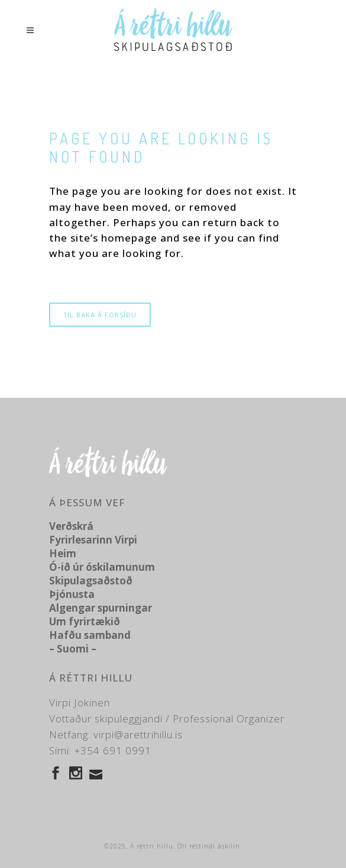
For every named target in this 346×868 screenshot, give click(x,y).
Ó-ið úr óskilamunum (102, 567)
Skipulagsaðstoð (91, 581)
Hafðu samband (90, 635)
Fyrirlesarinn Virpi (93, 540)
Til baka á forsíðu (100, 315)
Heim (63, 553)
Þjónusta (72, 594)
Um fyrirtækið (85, 621)
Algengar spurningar (101, 608)
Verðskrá (71, 526)
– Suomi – (73, 649)
